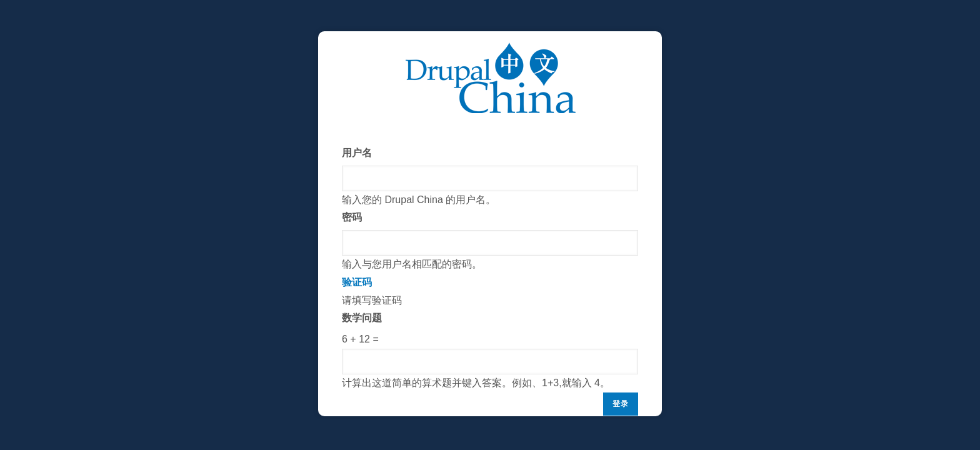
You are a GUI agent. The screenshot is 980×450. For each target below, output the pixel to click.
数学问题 (362, 318)
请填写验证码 (490, 333)
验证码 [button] (357, 282)
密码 (352, 217)
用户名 (357, 153)
